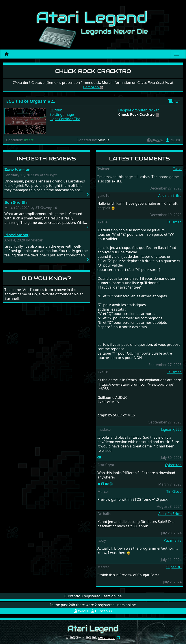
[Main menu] (177, 54)
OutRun (56, 110)
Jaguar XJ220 (171, 429)
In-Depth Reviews (46, 159)
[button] (174, 101)
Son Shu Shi (16, 202)
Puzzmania (173, 540)
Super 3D (174, 567)
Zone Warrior (17, 170)
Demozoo (93, 87)
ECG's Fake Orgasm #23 (31, 101)
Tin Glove (174, 491)
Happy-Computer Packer (139, 110)
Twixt (177, 169)
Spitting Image (62, 114)
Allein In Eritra (170, 195)
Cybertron (173, 465)
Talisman (174, 222)
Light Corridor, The (65, 119)
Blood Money (17, 235)
